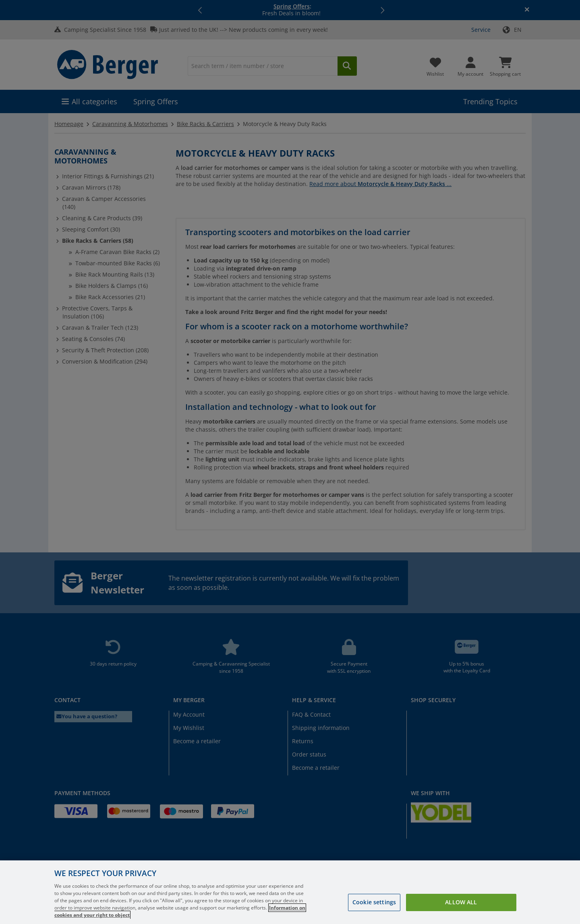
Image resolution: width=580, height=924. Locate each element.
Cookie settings (374, 913)
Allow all (461, 913)
